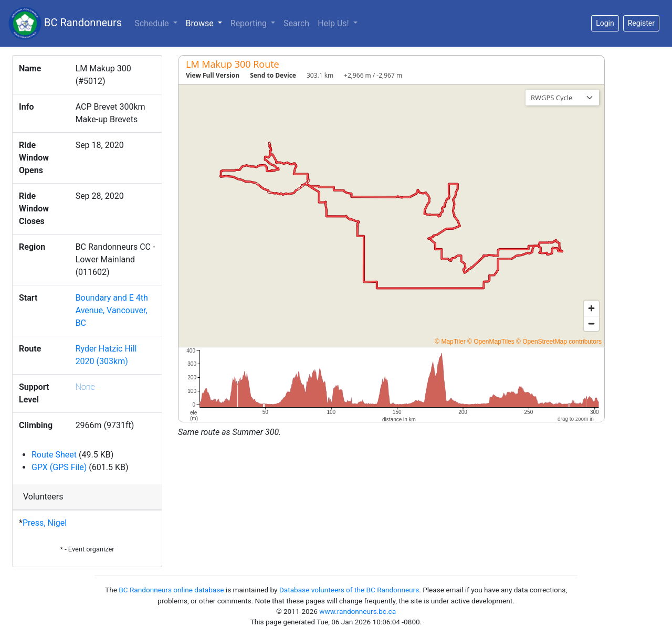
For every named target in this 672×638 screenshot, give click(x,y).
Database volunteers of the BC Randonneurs (349, 590)
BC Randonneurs (65, 23)
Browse (206, 23)
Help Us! (334, 23)
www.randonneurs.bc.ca (358, 611)
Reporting (250, 23)
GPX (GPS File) (59, 467)
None (85, 387)
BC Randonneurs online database (171, 590)
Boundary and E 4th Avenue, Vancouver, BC (112, 310)
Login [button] (605, 23)
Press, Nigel (45, 523)
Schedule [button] (153, 23)
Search (296, 23)
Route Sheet (54, 455)
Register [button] (641, 23)
